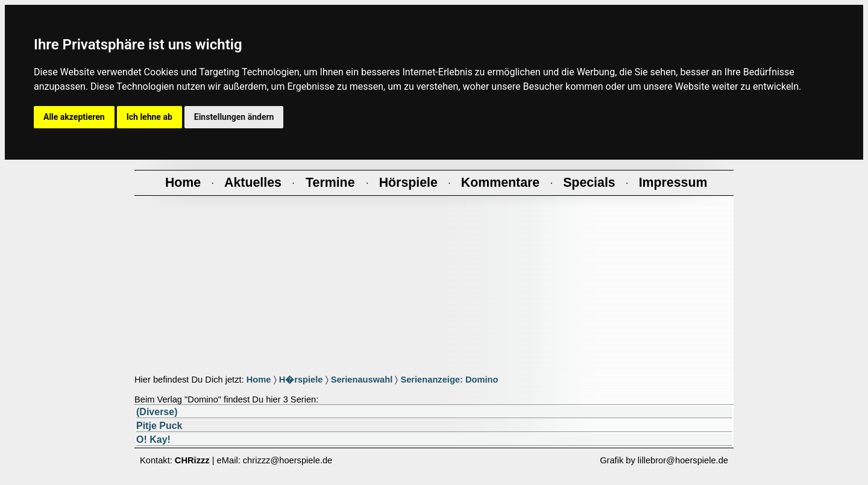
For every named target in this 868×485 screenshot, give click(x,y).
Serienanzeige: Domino (449, 380)
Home (259, 380)
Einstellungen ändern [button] (234, 117)
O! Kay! (153, 440)
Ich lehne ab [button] (149, 117)
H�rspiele (301, 380)
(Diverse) (157, 412)
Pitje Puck (159, 426)
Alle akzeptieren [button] (74, 117)
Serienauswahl (362, 380)
